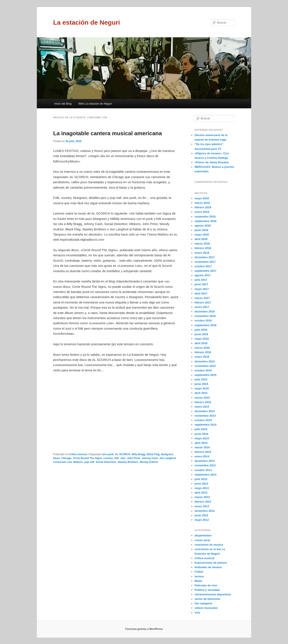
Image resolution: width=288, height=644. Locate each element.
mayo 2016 (202, 339)
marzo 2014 (202, 447)
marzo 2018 (202, 244)
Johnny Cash (150, 458)
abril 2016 (201, 343)
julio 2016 (201, 330)
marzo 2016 (202, 348)
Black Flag (153, 454)
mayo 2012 (202, 520)
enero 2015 (202, 407)
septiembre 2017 (205, 271)
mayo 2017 (202, 289)
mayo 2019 (202, 198)
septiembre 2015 (205, 375)
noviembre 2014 (205, 416)
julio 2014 (201, 429)
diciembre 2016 (205, 311)
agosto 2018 (203, 226)
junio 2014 (201, 434)
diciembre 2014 (205, 411)
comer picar (202, 540)
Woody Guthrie (149, 462)
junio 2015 (201, 384)
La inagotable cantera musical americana (107, 133)
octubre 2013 (203, 470)
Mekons (78, 462)
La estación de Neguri (87, 22)
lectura (199, 576)
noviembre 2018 (205, 217)
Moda (198, 581)
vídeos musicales (206, 608)
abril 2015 (201, 393)
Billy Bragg (138, 454)
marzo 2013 (202, 497)
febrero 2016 (203, 352)
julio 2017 (201, 280)
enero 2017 (202, 307)
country (108, 458)
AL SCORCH (123, 454)
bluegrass (167, 454)
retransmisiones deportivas (213, 594)
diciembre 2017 (205, 257)
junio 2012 (201, 515)
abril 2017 (201, 293)
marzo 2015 (202, 398)
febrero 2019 (203, 207)
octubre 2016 (203, 320)
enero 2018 (202, 253)
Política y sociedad (207, 590)
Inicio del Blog (63, 104)
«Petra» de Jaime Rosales (212, 162)
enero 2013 (202, 506)
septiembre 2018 (205, 221)
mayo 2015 (202, 388)
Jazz (123, 458)
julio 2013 (201, 479)
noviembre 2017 (205, 262)
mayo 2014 (202, 438)
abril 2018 (201, 239)
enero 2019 (202, 212)
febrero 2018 (203, 248)
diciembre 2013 (205, 461)
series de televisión (207, 599)
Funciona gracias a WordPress (144, 629)
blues (56, 458)
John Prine (134, 458)
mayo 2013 (202, 488)
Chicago (66, 458)
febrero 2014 (203, 452)
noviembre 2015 (205, 366)
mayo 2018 (202, 235)
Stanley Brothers (128, 462)
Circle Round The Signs (87, 458)
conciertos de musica (209, 545)
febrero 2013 (203, 502)
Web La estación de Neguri (95, 104)
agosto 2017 (203, 275)
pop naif (89, 462)
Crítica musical (78, 454)
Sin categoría (203, 603)
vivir (197, 613)
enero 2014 (202, 456)
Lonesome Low (62, 462)
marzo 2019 (202, 203)
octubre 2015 (203, 370)
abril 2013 (201, 493)
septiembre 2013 (205, 475)
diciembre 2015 (205, 361)
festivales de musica (208, 567)
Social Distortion (106, 462)
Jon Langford (168, 458)
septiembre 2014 (205, 425)
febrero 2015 (203, 402)
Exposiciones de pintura (211, 563)
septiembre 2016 (205, 325)
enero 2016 (202, 357)
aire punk (108, 454)
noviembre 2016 (205, 316)
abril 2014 (201, 443)
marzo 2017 (202, 298)
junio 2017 (201, 284)
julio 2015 (201, 379)
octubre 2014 (203, 420)
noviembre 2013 (205, 465)
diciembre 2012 (205, 511)
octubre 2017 (203, 266)
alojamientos (203, 535)
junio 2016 (201, 334)
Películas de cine (206, 585)
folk (116, 458)
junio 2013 (201, 484)
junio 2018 (201, 230)
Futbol (199, 572)
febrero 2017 (203, 302)
